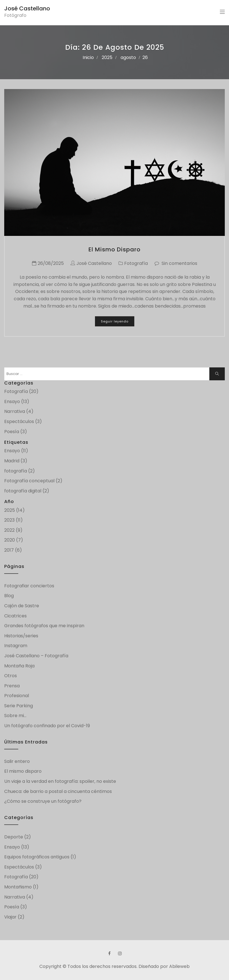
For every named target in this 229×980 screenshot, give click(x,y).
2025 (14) (14, 510)
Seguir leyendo (115, 321)
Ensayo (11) (16, 451)
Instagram (16, 646)
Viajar (10, 917)
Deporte (14, 837)
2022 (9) (13, 530)
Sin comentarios (179, 263)
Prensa (12, 686)
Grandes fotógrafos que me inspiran (44, 626)
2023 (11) (13, 520)
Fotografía (136, 263)
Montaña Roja (19, 666)
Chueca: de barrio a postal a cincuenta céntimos (58, 791)
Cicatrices (15, 616)
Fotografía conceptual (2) (33, 481)
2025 (107, 57)
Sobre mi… (15, 716)
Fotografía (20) (21, 391)
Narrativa (15, 897)
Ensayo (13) (17, 402)
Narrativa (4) (19, 411)
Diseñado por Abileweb (164, 966)
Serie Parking (19, 706)
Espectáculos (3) (23, 421)
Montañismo (18, 887)
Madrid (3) (16, 461)
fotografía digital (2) (27, 491)
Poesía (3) (16, 432)
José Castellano (27, 8)
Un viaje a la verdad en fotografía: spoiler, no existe (60, 781)
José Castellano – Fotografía (36, 656)
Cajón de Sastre (22, 606)
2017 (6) (13, 550)
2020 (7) (14, 540)
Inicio (88, 57)
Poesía (12, 907)
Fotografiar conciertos (29, 586)
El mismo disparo (114, 249)
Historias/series (21, 636)
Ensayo (12, 847)
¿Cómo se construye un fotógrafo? (43, 801)
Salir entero (17, 761)
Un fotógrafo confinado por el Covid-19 (47, 726)
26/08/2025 (51, 263)
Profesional (17, 696)
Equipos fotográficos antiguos (37, 857)
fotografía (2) (20, 471)
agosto (128, 57)
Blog (9, 596)
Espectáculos (19, 867)
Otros (11, 676)
